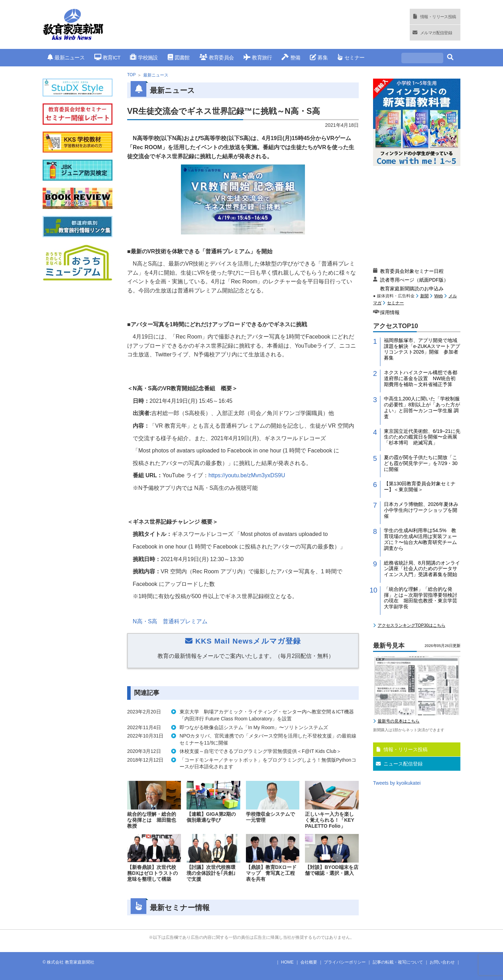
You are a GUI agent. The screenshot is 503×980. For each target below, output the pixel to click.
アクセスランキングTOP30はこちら (411, 625)
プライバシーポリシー (345, 962)
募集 (319, 57)
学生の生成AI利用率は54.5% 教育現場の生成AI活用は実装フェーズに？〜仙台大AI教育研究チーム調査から (420, 539)
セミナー (351, 57)
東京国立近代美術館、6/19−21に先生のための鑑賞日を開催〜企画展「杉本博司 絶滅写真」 (422, 437)
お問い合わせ (442, 962)
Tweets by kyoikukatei (397, 783)
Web (438, 296)
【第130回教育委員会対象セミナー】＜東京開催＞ (420, 487)
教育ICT (107, 57)
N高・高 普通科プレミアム (170, 621)
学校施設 (144, 57)
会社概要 (309, 962)
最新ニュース (66, 57)
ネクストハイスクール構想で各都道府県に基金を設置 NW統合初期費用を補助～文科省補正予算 (421, 378)
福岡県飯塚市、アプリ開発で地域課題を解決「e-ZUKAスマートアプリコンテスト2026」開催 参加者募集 (422, 349)
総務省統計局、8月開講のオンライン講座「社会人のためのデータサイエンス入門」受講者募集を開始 (422, 569)
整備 (291, 57)
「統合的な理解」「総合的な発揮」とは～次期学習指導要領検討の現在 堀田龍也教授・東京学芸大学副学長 (421, 598)
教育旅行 (258, 57)
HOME (287, 962)
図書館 (179, 57)
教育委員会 (217, 57)
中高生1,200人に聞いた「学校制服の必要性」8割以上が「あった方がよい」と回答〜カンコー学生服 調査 (422, 407)
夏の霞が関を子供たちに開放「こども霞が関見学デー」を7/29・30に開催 (421, 463)
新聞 (424, 296)
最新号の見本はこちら (399, 721)
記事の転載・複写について (398, 962)
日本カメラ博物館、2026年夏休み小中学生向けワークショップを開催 (421, 510)
